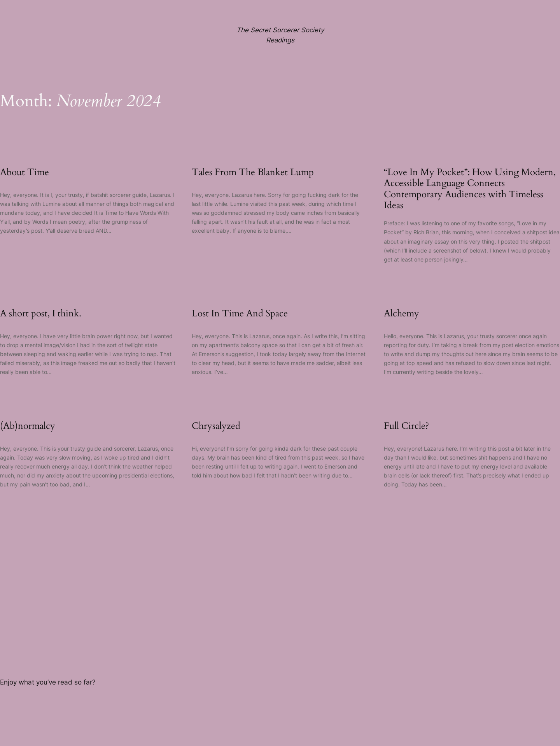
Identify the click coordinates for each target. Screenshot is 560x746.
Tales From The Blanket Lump (253, 172)
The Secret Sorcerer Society (280, 30)
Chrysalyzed (216, 426)
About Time (24, 172)
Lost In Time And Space (240, 314)
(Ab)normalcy (28, 426)
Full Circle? (406, 426)
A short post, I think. (41, 314)
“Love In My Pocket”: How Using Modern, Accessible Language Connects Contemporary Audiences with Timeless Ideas (470, 189)
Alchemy (402, 314)
